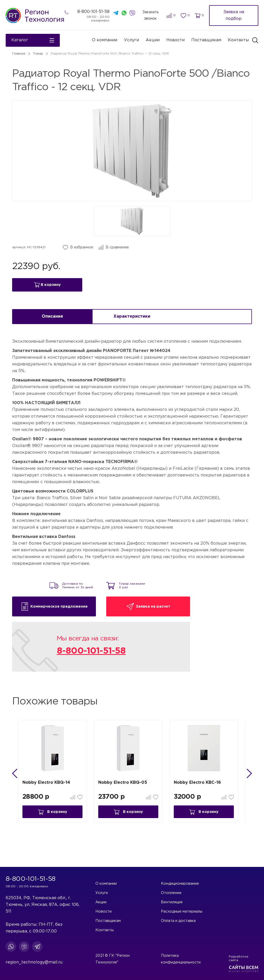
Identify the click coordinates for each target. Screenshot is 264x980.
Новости (175, 40)
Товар (38, 54)
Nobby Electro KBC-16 (202, 788)
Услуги (131, 40)
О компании (105, 40)
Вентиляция (172, 902)
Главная (19, 54)
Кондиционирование (180, 884)
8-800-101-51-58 (94, 12)
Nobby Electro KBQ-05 (126, 788)
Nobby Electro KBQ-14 (49, 788)
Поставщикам (206, 40)
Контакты (238, 40)
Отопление (172, 893)
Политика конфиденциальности (190, 962)
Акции (153, 40)
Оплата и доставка (179, 921)
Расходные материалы (182, 912)
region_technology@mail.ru (34, 962)
